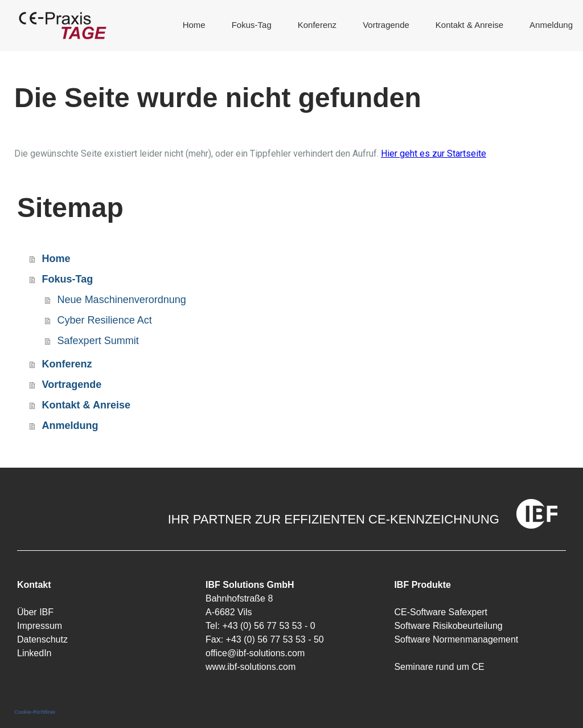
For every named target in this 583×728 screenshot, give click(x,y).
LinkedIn (34, 653)
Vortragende (386, 25)
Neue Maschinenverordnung (122, 300)
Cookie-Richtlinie (35, 712)
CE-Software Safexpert (441, 612)
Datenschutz (42, 639)
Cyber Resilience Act (105, 320)
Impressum (40, 626)
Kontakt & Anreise (469, 25)
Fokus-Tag (252, 25)
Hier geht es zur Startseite (434, 154)
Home (194, 25)
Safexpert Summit (98, 341)
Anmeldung (551, 25)
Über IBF (35, 612)
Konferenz (317, 25)
